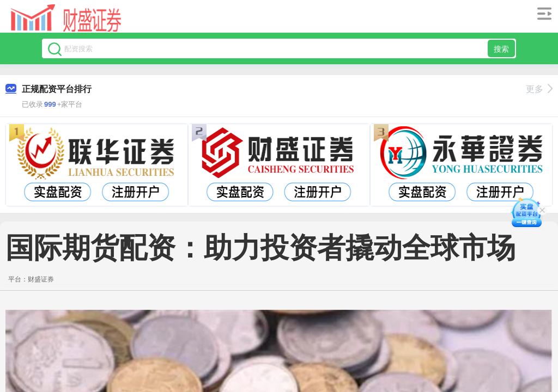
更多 (539, 89)
